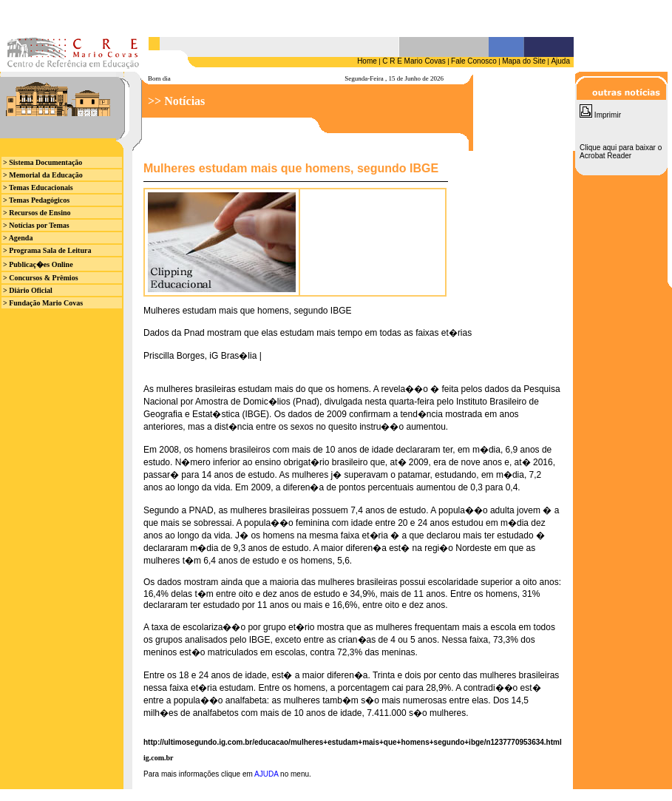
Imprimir (600, 115)
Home (367, 61)
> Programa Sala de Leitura (47, 250)
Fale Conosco (474, 61)
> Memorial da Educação (43, 175)
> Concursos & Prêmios (41, 278)
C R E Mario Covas (414, 61)
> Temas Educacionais (38, 187)
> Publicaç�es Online (38, 264)
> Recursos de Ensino (37, 213)
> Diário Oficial (28, 290)
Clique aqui (598, 148)
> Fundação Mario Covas (43, 303)
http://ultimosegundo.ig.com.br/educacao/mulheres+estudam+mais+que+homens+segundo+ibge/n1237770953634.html (353, 742)
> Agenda (18, 238)
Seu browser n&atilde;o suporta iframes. (287, 18)
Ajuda (560, 61)
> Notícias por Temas (36, 225)
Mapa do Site (524, 61)
